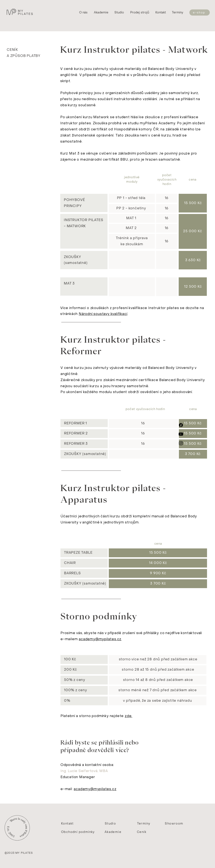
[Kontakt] (68, 824)
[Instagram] (181, 443)
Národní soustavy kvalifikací (103, 314)
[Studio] (111, 824)
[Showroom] (174, 824)
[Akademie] (113, 832)
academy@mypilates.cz (100, 639)
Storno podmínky (99, 616)
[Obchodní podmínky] (78, 832)
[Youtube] (181, 434)
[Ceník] (142, 832)
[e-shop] (200, 12)
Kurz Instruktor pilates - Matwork (134, 50)
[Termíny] (178, 12)
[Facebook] (181, 425)
